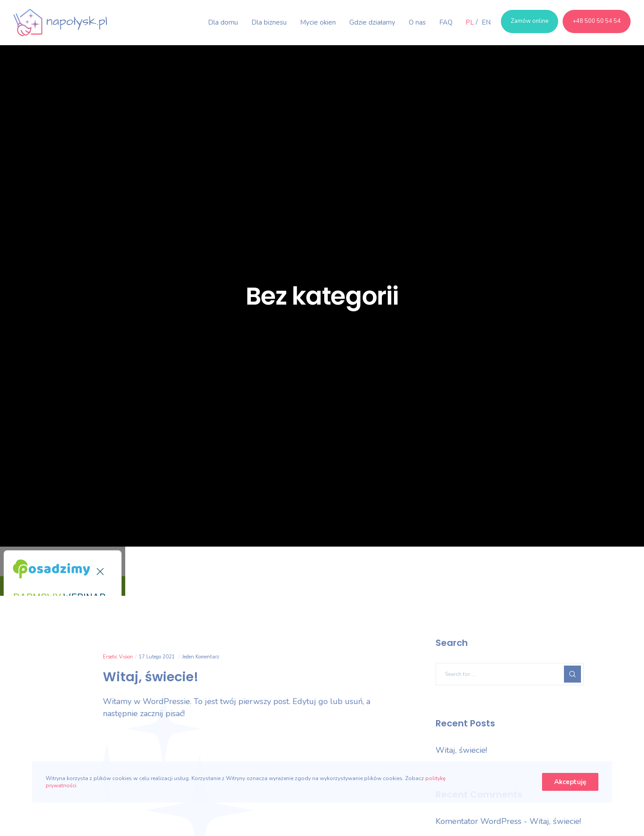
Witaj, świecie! (461, 750)
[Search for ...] (510, 674)
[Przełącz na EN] (483, 22)
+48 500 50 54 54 (597, 21)
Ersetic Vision (118, 657)
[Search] (572, 674)
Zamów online (530, 21)
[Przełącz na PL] (470, 22)
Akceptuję (570, 782)
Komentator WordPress (479, 821)
